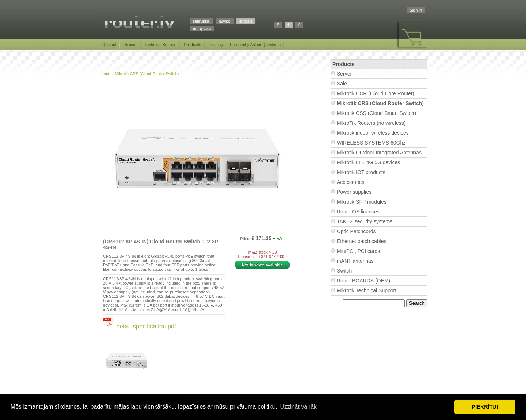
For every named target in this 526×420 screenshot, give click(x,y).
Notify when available (262, 265)
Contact (109, 45)
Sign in (416, 10)
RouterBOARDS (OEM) (363, 281)
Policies (130, 45)
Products (193, 45)
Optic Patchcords (356, 231)
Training (216, 45)
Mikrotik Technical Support (367, 290)
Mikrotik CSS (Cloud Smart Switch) (376, 113)
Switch (344, 271)
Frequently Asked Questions (255, 45)
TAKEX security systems (365, 221)
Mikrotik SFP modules (362, 202)
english (246, 21)
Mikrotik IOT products (361, 172)
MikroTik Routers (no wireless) (371, 123)
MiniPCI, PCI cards (358, 251)
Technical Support (161, 45)
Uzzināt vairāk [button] (298, 407)
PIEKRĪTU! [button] (485, 407)
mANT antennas (355, 261)
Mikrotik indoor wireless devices (373, 133)
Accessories (350, 182)
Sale (342, 84)
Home (105, 74)
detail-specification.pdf (140, 326)
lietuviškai (202, 21)
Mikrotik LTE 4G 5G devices (368, 162)
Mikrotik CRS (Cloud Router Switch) (147, 74)
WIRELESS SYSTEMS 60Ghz (371, 143)
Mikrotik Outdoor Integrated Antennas (379, 153)
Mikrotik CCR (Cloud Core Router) (376, 93)
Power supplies (354, 192)
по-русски (202, 28)
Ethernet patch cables (361, 241)
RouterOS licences (358, 212)
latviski (225, 21)
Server (344, 74)
